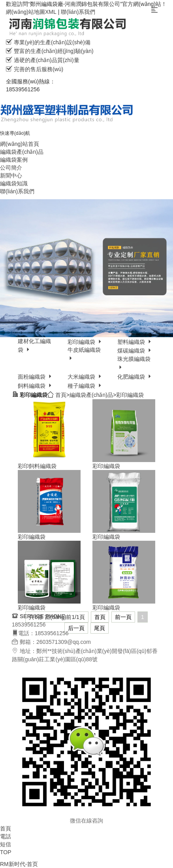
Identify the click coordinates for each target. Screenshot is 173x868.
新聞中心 (11, 175)
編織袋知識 (14, 183)
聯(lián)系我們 (78, 12)
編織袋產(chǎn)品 (22, 152)
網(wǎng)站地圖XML (31, 12)
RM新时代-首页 (19, 864)
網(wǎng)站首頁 (20, 144)
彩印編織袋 (130, 395)
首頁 (61, 395)
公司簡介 (11, 168)
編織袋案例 (14, 160)
